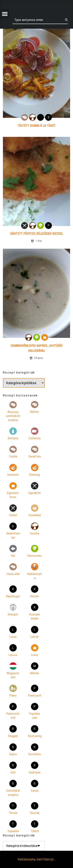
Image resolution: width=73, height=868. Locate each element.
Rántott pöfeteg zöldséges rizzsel (37, 234)
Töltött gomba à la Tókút (36, 126)
